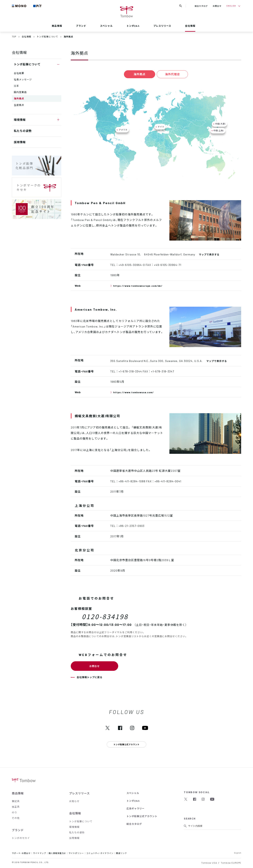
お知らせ (74, 801)
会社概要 (19, 73)
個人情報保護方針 (57, 853)
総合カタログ (201, 6)
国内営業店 (20, 92)
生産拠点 (19, 105)
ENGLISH (231, 6)
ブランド (81, 26)
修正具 (16, 807)
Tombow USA (209, 863)
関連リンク (121, 853)
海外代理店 (174, 74)
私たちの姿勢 (23, 131)
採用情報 (20, 142)
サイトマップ (40, 853)
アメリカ (123, 130)
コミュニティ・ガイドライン (100, 853)
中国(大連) (220, 124)
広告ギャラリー (135, 808)
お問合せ (217, 6)
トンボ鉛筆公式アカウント (142, 816)
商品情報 (57, 26)
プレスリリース (162, 26)
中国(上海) (219, 130)
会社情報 (190, 26)
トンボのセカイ (21, 838)
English (238, 853)
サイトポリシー (76, 853)
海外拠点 (19, 98)
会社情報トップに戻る (90, 677)
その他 (16, 818)
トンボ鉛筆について (81, 821)
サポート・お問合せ (21, 853)
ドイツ (161, 127)
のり (14, 812)
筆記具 (16, 801)
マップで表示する (209, 254)
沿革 (16, 86)
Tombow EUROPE (231, 863)
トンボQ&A (133, 26)
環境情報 (74, 827)
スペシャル (106, 26)
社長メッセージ (23, 79)
